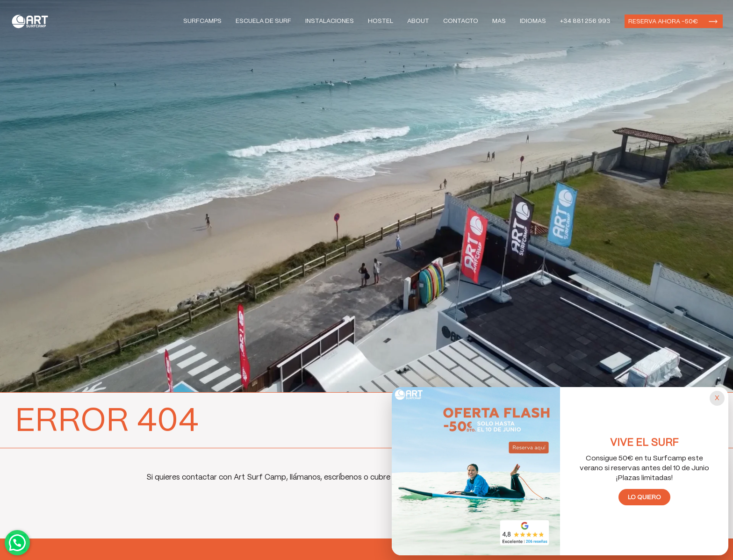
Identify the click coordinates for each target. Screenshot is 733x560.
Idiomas (533, 21)
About (418, 21)
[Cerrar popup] (717, 398)
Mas (499, 21)
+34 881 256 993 (585, 21)
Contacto (461, 21)
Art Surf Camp (32, 21)
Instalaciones (330, 21)
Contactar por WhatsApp (17, 543)
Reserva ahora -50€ (663, 22)
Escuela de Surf (263, 21)
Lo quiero (644, 498)
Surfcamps (202, 21)
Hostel (381, 21)
